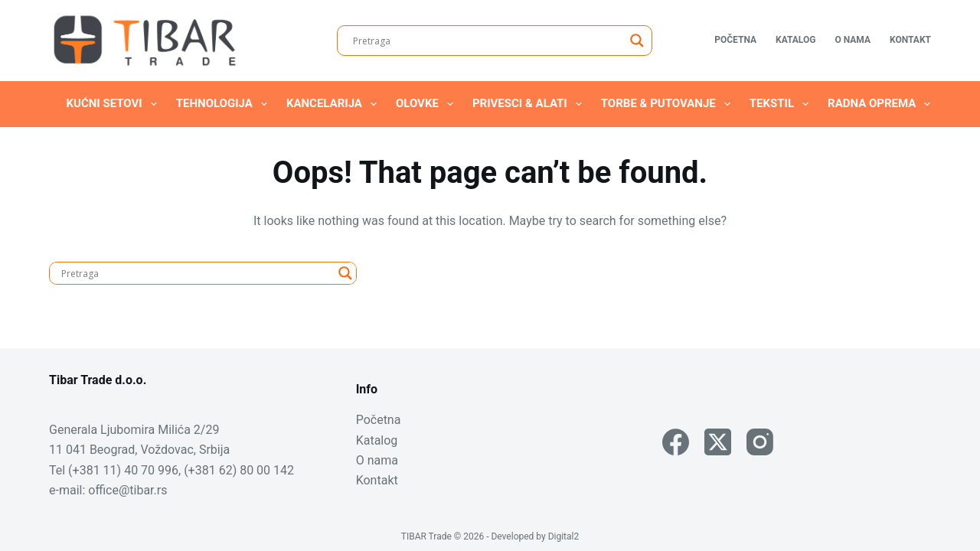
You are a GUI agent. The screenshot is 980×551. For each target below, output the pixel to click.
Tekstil (782, 104)
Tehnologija (225, 104)
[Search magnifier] (637, 41)
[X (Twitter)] (718, 442)
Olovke (428, 104)
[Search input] (488, 41)
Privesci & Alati (530, 104)
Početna (735, 40)
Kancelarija (335, 104)
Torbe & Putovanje (669, 104)
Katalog (795, 40)
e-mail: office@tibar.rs (108, 490)
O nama (853, 40)
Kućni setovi (115, 104)
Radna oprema (882, 104)
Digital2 (564, 536)
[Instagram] (760, 442)
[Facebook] (676, 442)
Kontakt (910, 40)
